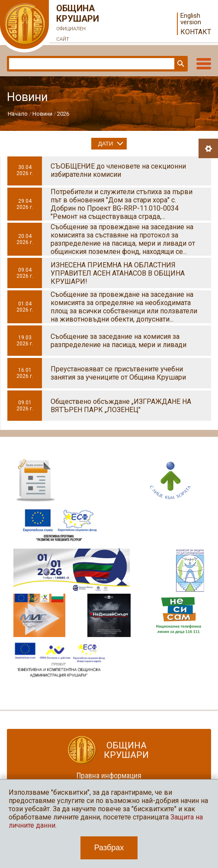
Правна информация (109, 775)
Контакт (196, 32)
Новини (42, 114)
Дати (106, 144)
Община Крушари (78, 24)
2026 (63, 114)
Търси (180, 64)
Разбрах (109, 848)
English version (191, 19)
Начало (18, 114)
